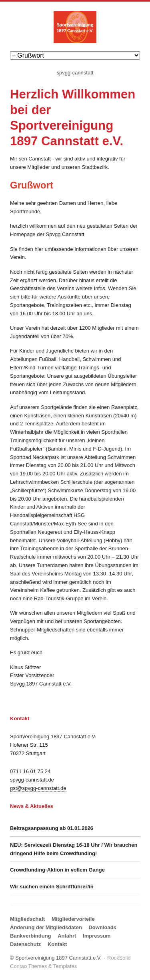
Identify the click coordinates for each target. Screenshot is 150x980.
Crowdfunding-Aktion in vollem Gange (57, 870)
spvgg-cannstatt (75, 73)
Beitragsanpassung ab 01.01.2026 (52, 828)
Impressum (97, 936)
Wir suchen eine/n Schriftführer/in (52, 887)
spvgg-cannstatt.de (32, 780)
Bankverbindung (31, 936)
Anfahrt (67, 936)
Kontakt (57, 944)
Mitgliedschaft (27, 919)
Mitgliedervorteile (73, 919)
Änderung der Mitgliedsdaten (46, 927)
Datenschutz (25, 944)
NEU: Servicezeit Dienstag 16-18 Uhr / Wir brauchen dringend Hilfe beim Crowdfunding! (74, 849)
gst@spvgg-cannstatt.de (38, 788)
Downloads (102, 927)
